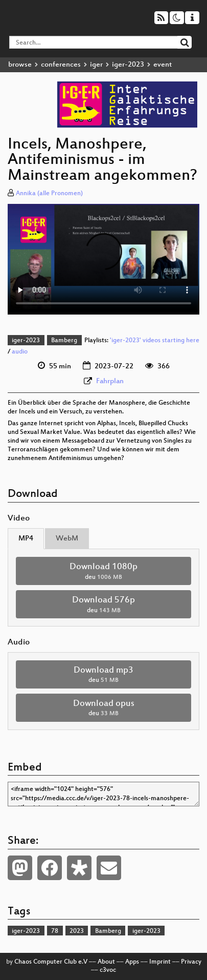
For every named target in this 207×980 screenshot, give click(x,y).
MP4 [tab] (26, 539)
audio (20, 352)
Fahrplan (110, 381)
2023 (77, 931)
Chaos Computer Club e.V (51, 962)
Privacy (191, 962)
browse (20, 65)
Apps (132, 962)
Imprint (160, 962)
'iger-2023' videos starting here (155, 341)
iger (96, 65)
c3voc (108, 970)
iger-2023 (128, 65)
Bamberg (64, 341)
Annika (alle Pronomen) (49, 194)
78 (55, 931)
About (106, 962)
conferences (61, 65)
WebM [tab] (67, 539)
